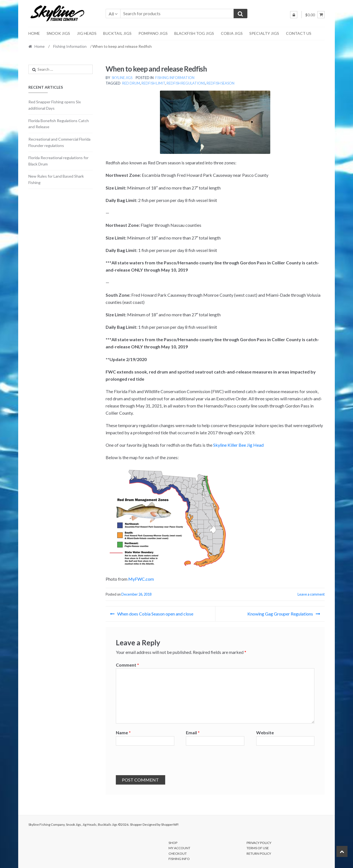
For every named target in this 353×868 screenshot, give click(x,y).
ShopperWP (170, 824)
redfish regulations (186, 83)
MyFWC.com (141, 579)
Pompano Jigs (153, 33)
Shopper (136, 824)
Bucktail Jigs (117, 33)
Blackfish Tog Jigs (194, 33)
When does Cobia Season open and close (155, 614)
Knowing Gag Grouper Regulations (280, 614)
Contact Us (299, 33)
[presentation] (158, 762)
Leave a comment (311, 594)
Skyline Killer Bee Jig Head (238, 445)
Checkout (178, 853)
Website (265, 732)
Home (34, 33)
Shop (173, 843)
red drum (131, 83)
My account (179, 848)
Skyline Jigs (122, 78)
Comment (127, 665)
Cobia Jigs (232, 33)
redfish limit (153, 83)
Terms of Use (258, 848)
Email (193, 732)
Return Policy (259, 853)
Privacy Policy (259, 843)
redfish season (220, 83)
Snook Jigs (58, 33)
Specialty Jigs (264, 33)
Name (123, 732)
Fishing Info (179, 859)
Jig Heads (87, 33)
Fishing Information (70, 46)
